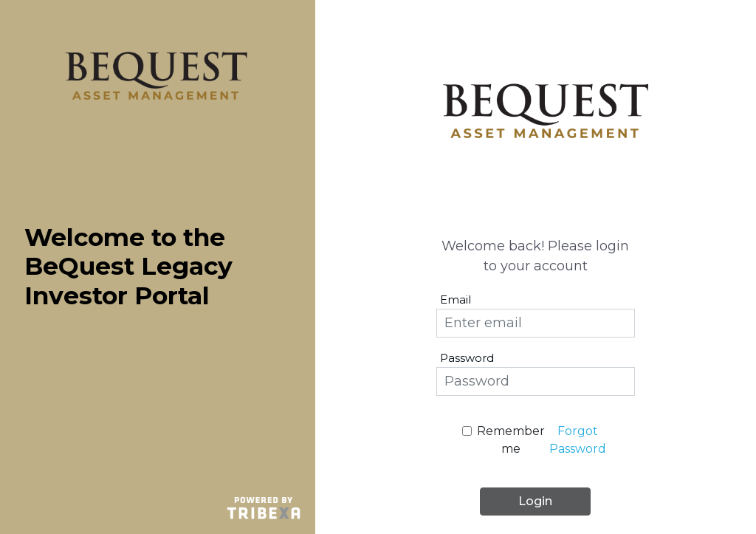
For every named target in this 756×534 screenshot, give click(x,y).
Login (535, 501)
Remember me (511, 440)
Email (456, 299)
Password (467, 358)
